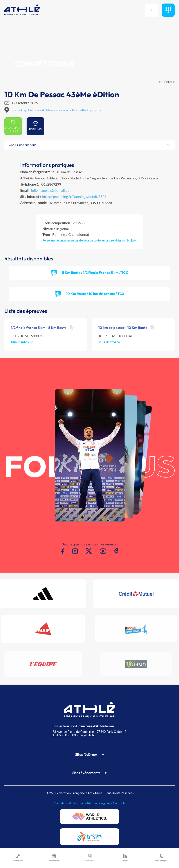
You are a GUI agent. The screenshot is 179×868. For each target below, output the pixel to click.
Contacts (119, 803)
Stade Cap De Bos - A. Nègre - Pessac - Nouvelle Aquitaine (56, 110)
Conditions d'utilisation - (71, 803)
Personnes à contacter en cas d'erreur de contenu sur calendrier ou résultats (89, 240)
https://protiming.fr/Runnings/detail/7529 (74, 196)
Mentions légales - (100, 803)
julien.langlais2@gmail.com (52, 190)
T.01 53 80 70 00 (64, 735)
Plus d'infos (22, 342)
